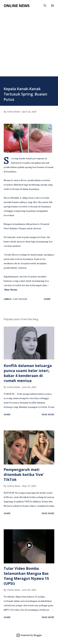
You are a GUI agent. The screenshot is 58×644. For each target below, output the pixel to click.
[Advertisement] (29, 46)
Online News (17, 6)
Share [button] (47, 299)
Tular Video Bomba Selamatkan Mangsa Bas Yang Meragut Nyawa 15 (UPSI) (26, 576)
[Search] (45, 6)
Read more (48, 414)
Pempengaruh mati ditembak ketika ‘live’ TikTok (24, 474)
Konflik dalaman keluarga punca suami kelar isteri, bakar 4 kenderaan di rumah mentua (28, 373)
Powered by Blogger (29, 635)
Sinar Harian (11, 290)
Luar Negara (20, 299)
